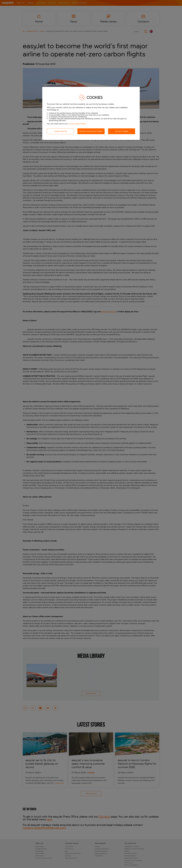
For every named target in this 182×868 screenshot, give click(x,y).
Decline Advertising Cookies (91, 131)
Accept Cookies (122, 131)
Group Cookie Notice (77, 124)
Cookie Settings (60, 131)
